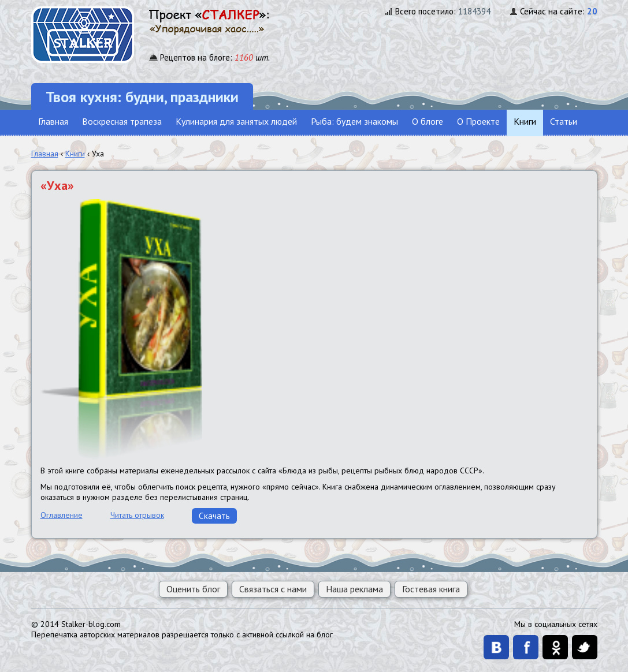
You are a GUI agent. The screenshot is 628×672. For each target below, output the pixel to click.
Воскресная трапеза (122, 121)
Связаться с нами (273, 589)
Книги (525, 121)
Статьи (564, 121)
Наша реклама (354, 589)
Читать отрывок (137, 515)
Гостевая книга (431, 589)
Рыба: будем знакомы (354, 121)
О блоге (428, 121)
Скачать (214, 516)
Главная (53, 121)
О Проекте (478, 121)
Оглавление (62, 515)
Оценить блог (193, 589)
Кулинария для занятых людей (236, 121)
